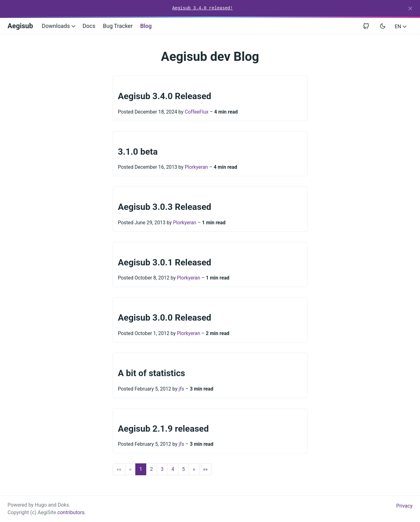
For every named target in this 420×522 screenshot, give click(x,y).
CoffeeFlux (197, 112)
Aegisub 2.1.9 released (163, 429)
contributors (71, 512)
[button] (194, 469)
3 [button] (162, 469)
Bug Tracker (118, 26)
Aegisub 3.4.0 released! (202, 8)
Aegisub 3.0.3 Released (165, 207)
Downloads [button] (59, 26)
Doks (63, 505)
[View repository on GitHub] (369, 26)
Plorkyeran (196, 167)
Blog (146, 26)
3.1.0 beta (138, 152)
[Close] (410, 8)
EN (401, 27)
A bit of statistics (152, 373)
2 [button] (151, 469)
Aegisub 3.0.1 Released (165, 262)
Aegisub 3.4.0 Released (165, 96)
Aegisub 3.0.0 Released (165, 318)
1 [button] (141, 469)
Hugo (41, 505)
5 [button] (183, 469)
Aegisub (20, 26)
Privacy (404, 506)
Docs (89, 26)
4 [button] (173, 469)
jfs (181, 389)
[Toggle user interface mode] (383, 26)
